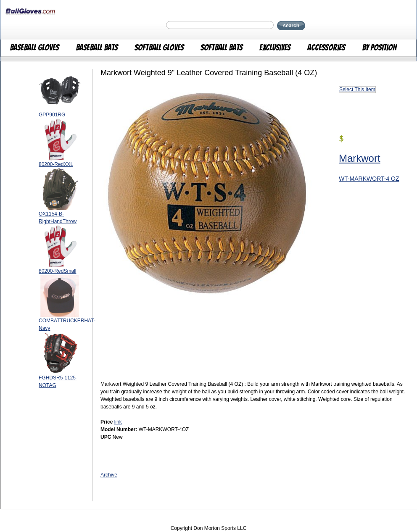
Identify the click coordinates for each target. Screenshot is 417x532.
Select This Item (357, 90)
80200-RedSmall (57, 271)
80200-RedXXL (56, 164)
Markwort (360, 158)
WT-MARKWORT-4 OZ (369, 179)
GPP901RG (52, 115)
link (118, 422)
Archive (109, 475)
